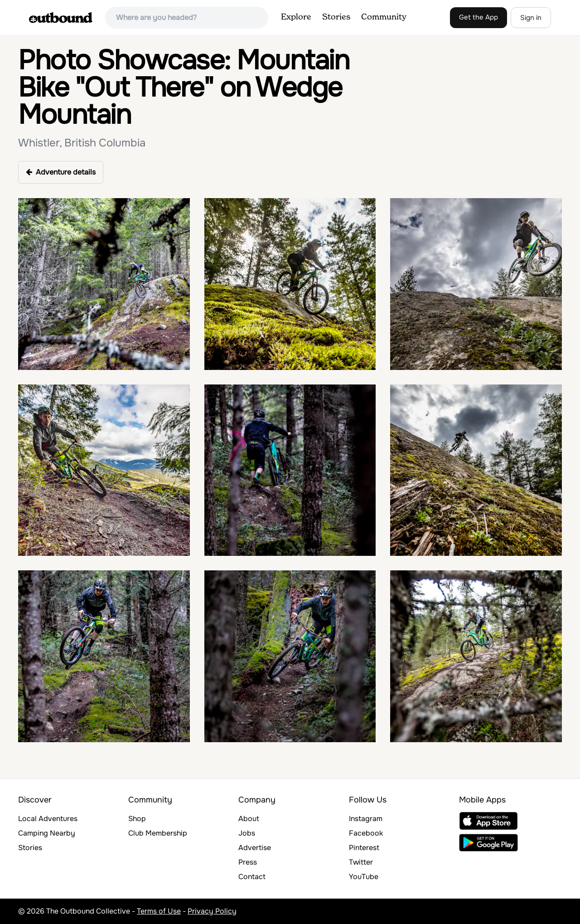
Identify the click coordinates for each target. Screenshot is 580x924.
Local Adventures (48, 819)
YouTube (364, 877)
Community (384, 17)
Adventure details (61, 172)
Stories (336, 17)
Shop (137, 819)
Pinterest (364, 848)
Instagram (366, 819)
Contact (252, 877)
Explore (296, 17)
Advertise (255, 848)
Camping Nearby (47, 833)
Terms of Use (159, 911)
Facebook (366, 833)
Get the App (478, 17)
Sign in (531, 18)
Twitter (361, 862)
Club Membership (158, 833)
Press (248, 862)
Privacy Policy (212, 911)
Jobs (247, 833)
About (249, 819)
